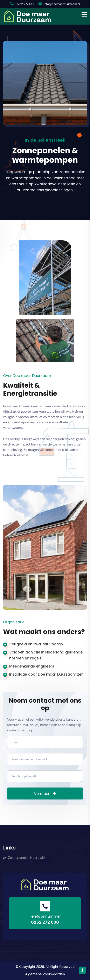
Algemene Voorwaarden (45, 974)
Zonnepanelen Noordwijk (24, 858)
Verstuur (42, 794)
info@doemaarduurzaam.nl (62, 4)
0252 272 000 (26, 4)
